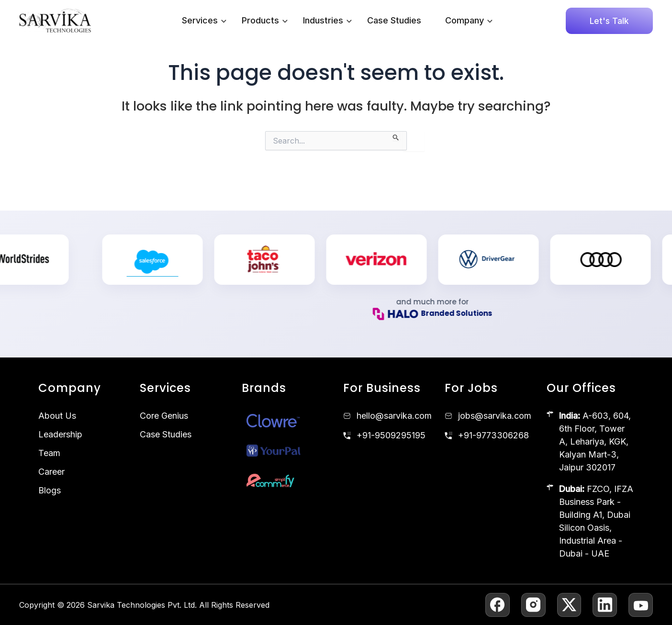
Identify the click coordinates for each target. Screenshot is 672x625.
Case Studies (394, 20)
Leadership (60, 434)
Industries (327, 21)
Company (469, 21)
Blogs (50, 490)
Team (49, 453)
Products (265, 21)
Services (204, 21)
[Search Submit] (396, 136)
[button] (221, 21)
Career (51, 472)
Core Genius (164, 416)
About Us (57, 416)
